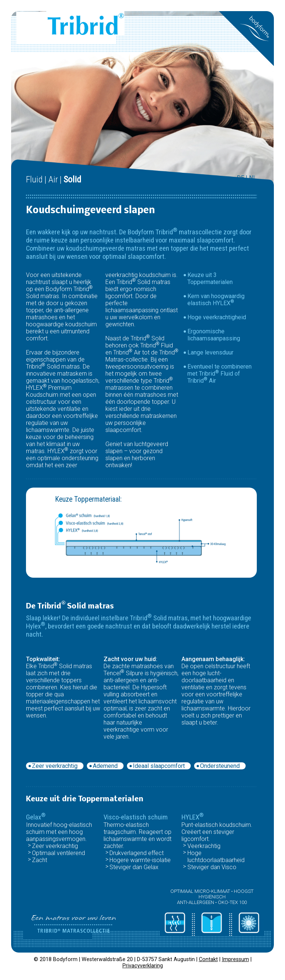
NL (253, 178)
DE (240, 178)
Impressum (235, 959)
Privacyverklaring (143, 966)
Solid (72, 179)
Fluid (34, 179)
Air (53, 179)
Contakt (208, 959)
